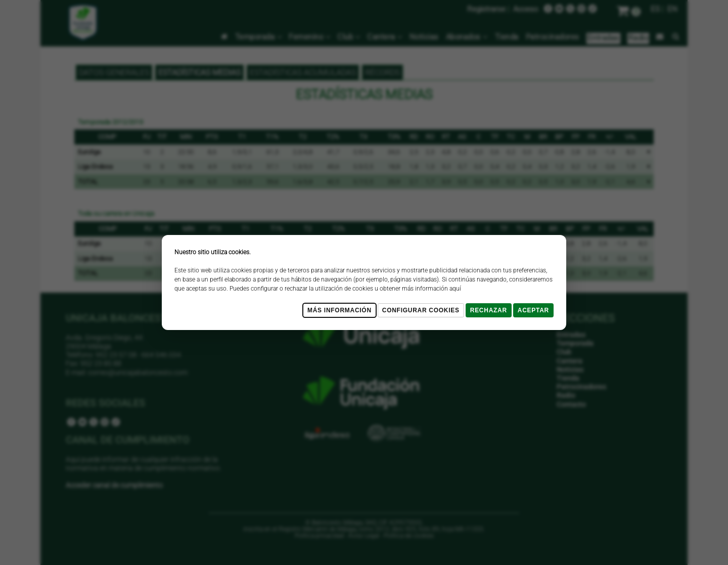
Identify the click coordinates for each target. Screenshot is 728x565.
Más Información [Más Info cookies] (339, 310)
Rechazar (489, 310)
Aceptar (533, 310)
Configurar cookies (421, 310)
